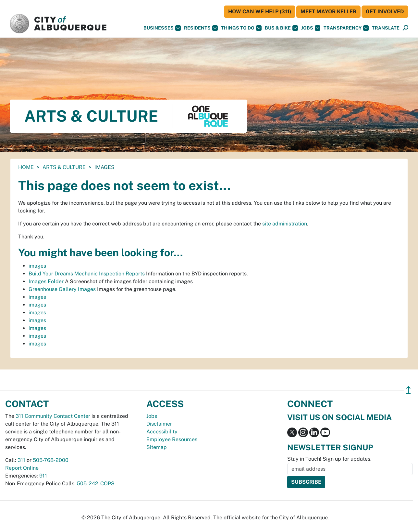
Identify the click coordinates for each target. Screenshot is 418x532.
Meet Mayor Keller (328, 12)
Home (26, 167)
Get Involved (385, 12)
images (37, 266)
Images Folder (46, 281)
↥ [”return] (408, 390)
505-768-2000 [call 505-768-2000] (51, 460)
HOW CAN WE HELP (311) (260, 12)
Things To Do (241, 28)
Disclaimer (159, 424)
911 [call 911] (43, 476)
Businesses (162, 28)
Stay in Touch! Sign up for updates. (329, 459)
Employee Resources (172, 439)
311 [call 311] (21, 460)
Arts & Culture (64, 167)
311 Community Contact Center (53, 416)
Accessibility (162, 432)
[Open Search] (406, 28)
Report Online (22, 468)
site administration (285, 224)
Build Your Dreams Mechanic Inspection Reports (87, 274)
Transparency (346, 28)
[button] (386, 28)
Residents (201, 28)
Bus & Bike (281, 28)
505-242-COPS (96, 484)
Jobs (311, 28)
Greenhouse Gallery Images (62, 289)
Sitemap (157, 447)
